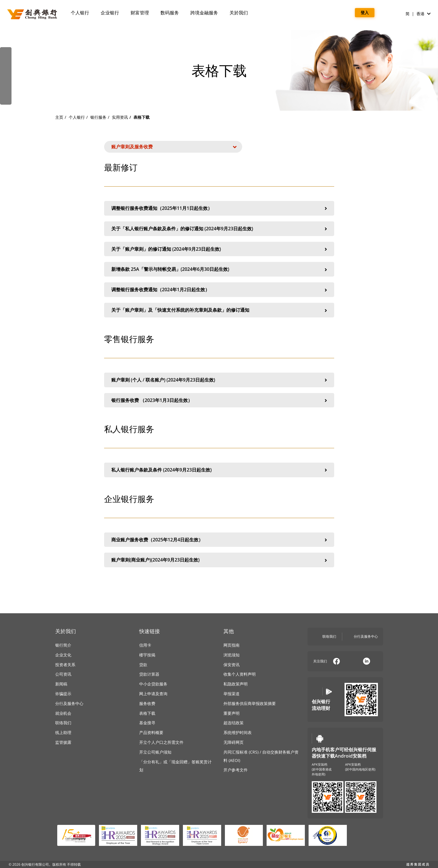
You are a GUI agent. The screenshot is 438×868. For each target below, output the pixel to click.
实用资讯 (120, 117)
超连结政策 (234, 723)
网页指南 (232, 645)
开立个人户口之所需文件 (161, 742)
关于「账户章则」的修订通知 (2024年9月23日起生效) (219, 249)
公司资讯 (63, 674)
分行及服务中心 (69, 703)
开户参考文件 (236, 770)
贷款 (143, 665)
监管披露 (63, 742)
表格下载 (147, 713)
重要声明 (232, 713)
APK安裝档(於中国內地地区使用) (360, 767)
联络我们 (63, 723)
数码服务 (170, 13)
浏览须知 (232, 655)
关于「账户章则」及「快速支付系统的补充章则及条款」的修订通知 (219, 310)
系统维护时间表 (238, 732)
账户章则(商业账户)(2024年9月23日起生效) (219, 560)
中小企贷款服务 (153, 684)
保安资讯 (232, 665)
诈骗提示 (63, 694)
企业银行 (110, 13)
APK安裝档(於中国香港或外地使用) (322, 769)
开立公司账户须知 (155, 752)
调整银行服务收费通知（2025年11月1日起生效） (219, 208)
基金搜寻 (147, 723)
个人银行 (80, 13)
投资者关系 (65, 665)
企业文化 (63, 655)
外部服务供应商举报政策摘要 (250, 703)
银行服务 (98, 117)
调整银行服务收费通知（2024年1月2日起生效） (219, 290)
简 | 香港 (418, 14)
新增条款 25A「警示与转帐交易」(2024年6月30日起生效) (219, 269)
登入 (365, 13)
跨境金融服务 (204, 13)
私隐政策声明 (236, 684)
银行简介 (63, 645)
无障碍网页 (234, 742)
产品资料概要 (151, 732)
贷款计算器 (149, 674)
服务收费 (147, 703)
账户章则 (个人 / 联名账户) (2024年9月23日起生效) (219, 380)
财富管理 (140, 13)
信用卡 (145, 645)
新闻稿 (61, 684)
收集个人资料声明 (240, 674)
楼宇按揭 (147, 655)
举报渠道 (232, 694)
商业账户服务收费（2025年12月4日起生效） (219, 540)
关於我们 (239, 13)
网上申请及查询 (153, 694)
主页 (59, 117)
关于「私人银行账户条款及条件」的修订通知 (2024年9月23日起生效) (219, 229)
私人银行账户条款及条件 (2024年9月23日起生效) (219, 470)
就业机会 (63, 713)
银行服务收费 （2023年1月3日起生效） (219, 401)
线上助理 (63, 732)
